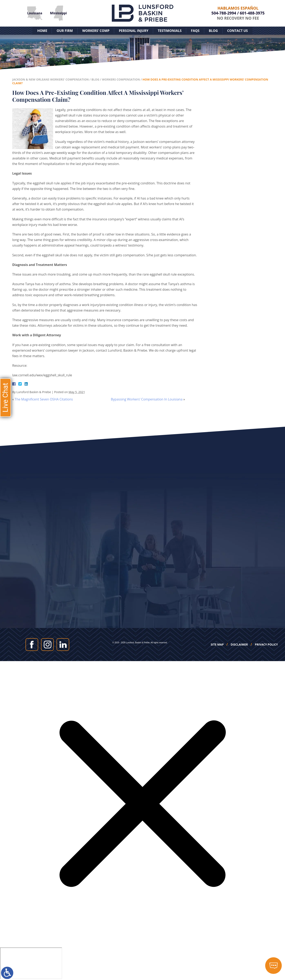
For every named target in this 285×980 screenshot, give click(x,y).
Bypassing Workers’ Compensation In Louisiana (147, 399)
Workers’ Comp (96, 31)
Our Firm (65, 31)
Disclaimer (239, 645)
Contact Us (238, 31)
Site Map (217, 645)
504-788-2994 (224, 13)
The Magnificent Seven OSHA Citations (44, 399)
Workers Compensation (121, 79)
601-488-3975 (252, 13)
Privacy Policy (266, 645)
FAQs (195, 31)
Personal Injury (134, 31)
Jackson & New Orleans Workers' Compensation (51, 79)
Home (42, 31)
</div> (31, 963)
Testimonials (170, 31)
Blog (213, 31)
